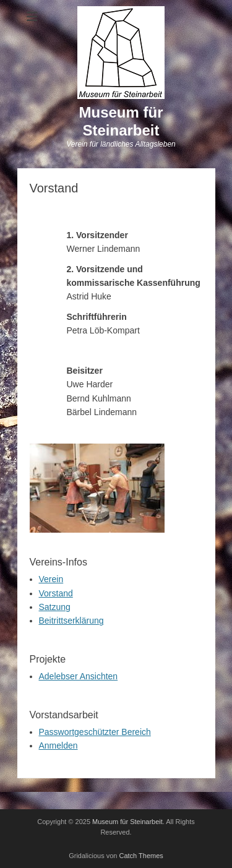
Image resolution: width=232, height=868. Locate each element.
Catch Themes (141, 856)
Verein (51, 579)
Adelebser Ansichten (79, 676)
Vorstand (56, 593)
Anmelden (58, 746)
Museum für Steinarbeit (121, 121)
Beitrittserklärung (71, 621)
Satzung (55, 607)
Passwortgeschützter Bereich (95, 732)
